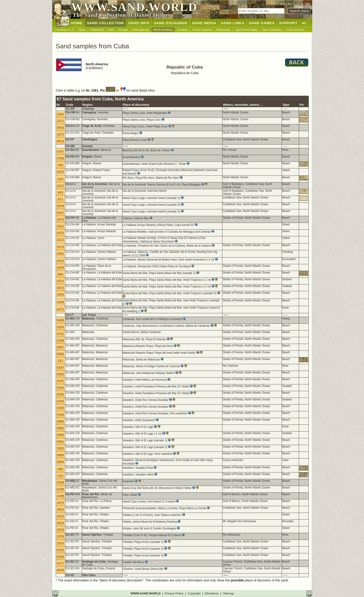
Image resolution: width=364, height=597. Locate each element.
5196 (60, 340)
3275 (60, 503)
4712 (60, 334)
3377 (60, 563)
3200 (60, 267)
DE (308, 4)
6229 (60, 557)
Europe (123, 30)
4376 (60, 261)
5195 (60, 408)
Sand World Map (246, 30)
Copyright (194, 593)
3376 (60, 536)
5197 (60, 367)
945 (60, 192)
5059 (60, 435)
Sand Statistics (272, 30)
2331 (60, 114)
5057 (60, 347)
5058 (60, 320)
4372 (60, 309)
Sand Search (295, 30)
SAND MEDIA (204, 23)
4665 (60, 421)
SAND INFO (139, 23)
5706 (60, 158)
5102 (60, 550)
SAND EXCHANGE (171, 23)
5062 (60, 428)
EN (301, 4)
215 (60, 476)
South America (202, 30)
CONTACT (286, 4)
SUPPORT (288, 23)
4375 (60, 233)
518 (60, 179)
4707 (60, 381)
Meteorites (224, 30)
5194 (60, 415)
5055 (60, 128)
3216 (60, 530)
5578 (60, 206)
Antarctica (97, 30)
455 (60, 469)
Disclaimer (212, 593)
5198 (60, 489)
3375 (60, 172)
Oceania (182, 30)
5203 (60, 394)
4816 (60, 141)
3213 (60, 186)
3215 (60, 516)
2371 (60, 121)
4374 (60, 288)
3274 (60, 134)
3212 (60, 240)
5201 (60, 448)
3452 (60, 294)
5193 (60, 401)
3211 (60, 226)
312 (60, 361)
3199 (60, 302)
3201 (60, 254)
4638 (60, 570)
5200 (60, 462)
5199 (60, 482)
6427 (60, 213)
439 (60, 165)
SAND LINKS (233, 23)
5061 (60, 442)
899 (60, 274)
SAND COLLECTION (105, 23)
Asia (111, 30)
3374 (60, 219)
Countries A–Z (64, 30)
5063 (60, 374)
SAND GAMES (262, 23)
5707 (60, 152)
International (141, 30)
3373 (60, 247)
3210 (60, 543)
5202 (60, 388)
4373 (60, 281)
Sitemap (228, 593)
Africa (82, 30)
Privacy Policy (174, 593)
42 (304, 23)
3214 (60, 523)
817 (60, 199)
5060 (60, 455)
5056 (60, 354)
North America (163, 30)
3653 (60, 509)
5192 (60, 327)
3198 (60, 496)
